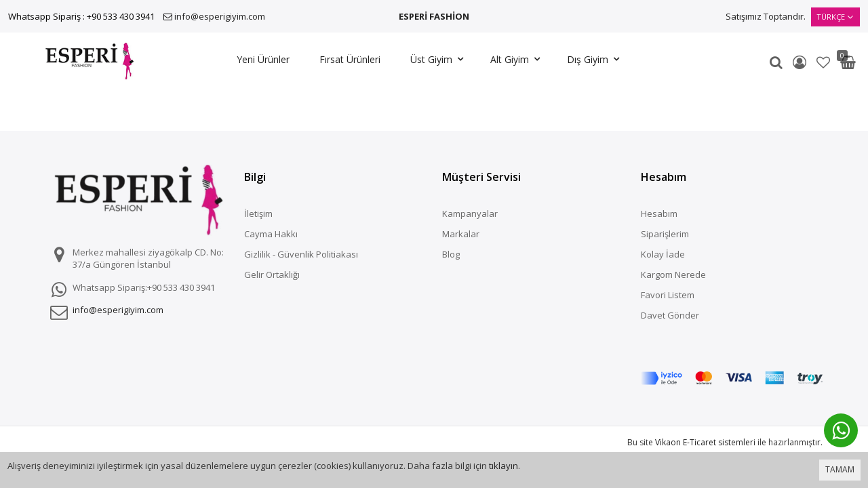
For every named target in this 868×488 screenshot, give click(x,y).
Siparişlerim (665, 234)
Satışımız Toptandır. (766, 16)
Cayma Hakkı (271, 234)
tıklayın (504, 466)
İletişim (258, 213)
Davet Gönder (670, 315)
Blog (451, 254)
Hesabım (659, 213)
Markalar (461, 234)
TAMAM (840, 469)
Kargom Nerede (673, 274)
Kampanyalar (470, 213)
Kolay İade (663, 254)
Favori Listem (668, 295)
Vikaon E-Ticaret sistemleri (705, 397)
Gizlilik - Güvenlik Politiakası (301, 254)
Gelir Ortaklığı (272, 274)
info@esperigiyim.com (220, 16)
